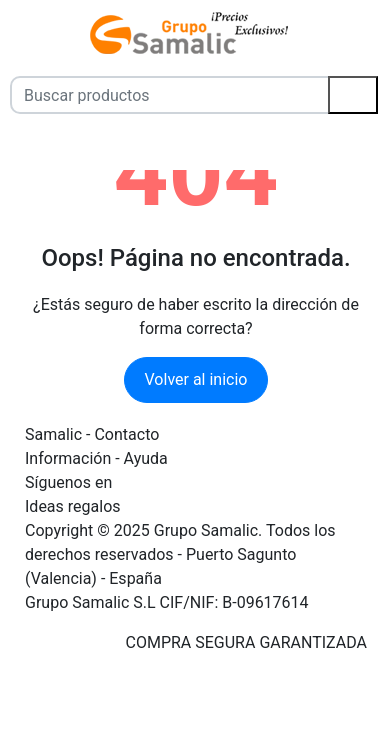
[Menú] (13, 33)
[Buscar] (353, 95)
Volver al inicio (196, 379)
